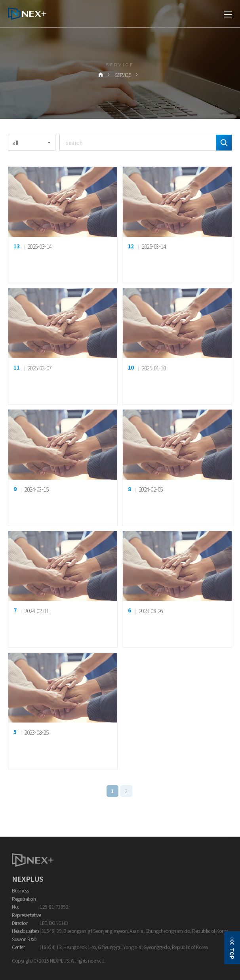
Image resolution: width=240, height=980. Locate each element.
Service (123, 75)
